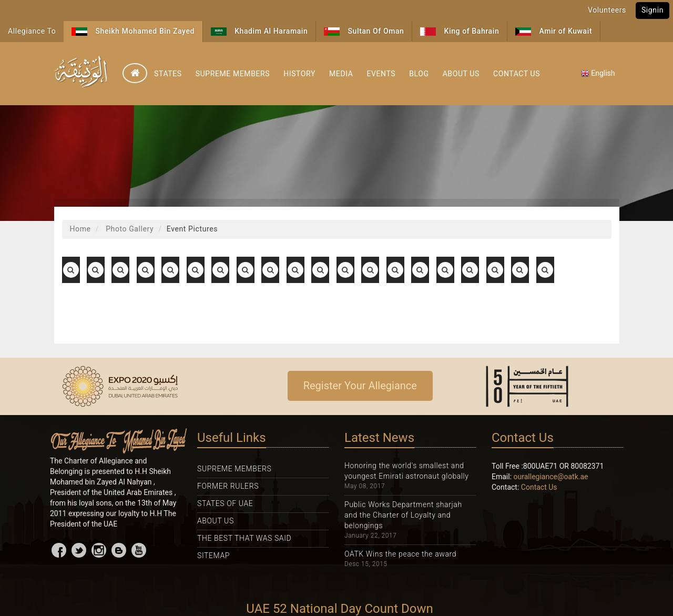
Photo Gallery (129, 229)
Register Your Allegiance (360, 386)
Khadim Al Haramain (259, 31)
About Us (461, 74)
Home (80, 229)
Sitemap (213, 556)
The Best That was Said (244, 538)
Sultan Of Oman (364, 31)
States (168, 74)
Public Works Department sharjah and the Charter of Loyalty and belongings (403, 515)
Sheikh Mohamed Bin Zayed (133, 31)
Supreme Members (233, 74)
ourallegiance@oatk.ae (551, 477)
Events (381, 74)
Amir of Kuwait (554, 31)
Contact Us (517, 74)
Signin (652, 10)
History (299, 74)
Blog (419, 74)
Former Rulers (228, 486)
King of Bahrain (460, 31)
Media (341, 74)
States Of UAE (225, 503)
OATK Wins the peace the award (400, 554)
